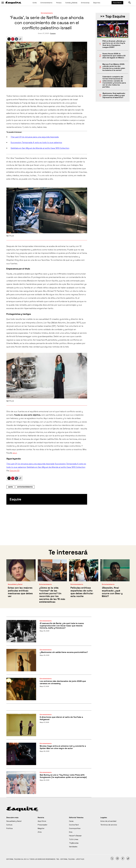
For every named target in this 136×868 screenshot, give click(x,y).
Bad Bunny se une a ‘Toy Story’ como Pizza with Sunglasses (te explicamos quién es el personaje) (63, 776)
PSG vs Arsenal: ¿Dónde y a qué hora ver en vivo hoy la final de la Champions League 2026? (114, 44)
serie (10, 487)
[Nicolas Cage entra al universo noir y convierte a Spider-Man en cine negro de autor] (21, 754)
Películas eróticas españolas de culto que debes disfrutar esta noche (82, 592)
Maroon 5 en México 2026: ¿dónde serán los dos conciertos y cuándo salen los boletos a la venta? (114, 67)
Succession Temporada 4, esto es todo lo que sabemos (36, 142)
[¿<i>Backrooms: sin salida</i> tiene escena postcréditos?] (21, 660)
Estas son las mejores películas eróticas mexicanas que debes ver (20, 592)
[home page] (13, 3)
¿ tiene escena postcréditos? (64, 652)
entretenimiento (25, 487)
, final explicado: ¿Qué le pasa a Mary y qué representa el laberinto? (114, 95)
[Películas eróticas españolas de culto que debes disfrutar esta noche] (84, 570)
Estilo (35, 3)
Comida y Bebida (71, 3)
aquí (15, 453)
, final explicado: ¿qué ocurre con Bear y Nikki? (112, 592)
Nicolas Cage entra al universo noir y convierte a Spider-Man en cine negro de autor (63, 747)
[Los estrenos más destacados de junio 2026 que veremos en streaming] (21, 689)
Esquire (53, 33)
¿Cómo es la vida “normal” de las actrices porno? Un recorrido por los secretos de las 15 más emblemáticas (52, 595)
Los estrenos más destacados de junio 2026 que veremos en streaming (63, 682)
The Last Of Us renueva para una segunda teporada (35, 137)
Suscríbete (117, 3)
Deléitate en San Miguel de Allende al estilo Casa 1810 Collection (40, 148)
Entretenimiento (46, 3)
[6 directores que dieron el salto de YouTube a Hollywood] (21, 725)
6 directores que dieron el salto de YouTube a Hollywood (61, 718)
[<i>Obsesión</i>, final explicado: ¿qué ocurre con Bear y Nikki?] (115, 570)
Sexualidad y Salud (15, 584)
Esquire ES (15, 471)
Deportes (97, 3)
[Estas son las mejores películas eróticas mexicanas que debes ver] (21, 570)
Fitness (59, 3)
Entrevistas (85, 3)
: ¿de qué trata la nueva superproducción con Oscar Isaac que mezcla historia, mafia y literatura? (62, 626)
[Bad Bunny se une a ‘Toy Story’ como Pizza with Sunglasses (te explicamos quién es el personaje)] (21, 783)
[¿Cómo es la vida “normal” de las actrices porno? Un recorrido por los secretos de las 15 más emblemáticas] (52, 570)
